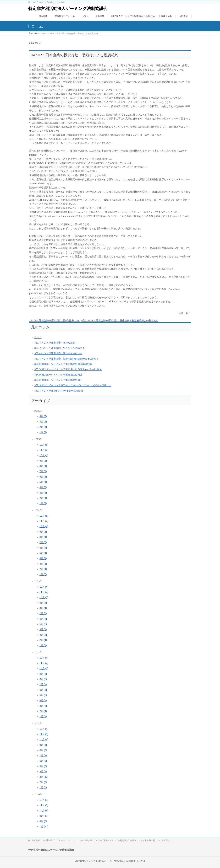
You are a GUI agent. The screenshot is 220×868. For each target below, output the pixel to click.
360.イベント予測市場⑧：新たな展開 (55, 343)
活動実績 (88, 840)
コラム (74, 840)
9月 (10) (44, 816)
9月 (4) (43, 603)
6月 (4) (43, 548)
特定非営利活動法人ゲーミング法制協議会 (68, 9)
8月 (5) (43, 679)
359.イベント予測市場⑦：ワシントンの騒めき (60, 348)
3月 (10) (44, 777)
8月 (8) (43, 821)
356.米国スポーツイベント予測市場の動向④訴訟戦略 (63, 364)
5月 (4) (43, 482)
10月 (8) (44, 811)
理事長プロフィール (56, 840)
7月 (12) (44, 827)
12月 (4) (44, 587)
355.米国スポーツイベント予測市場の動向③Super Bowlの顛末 (68, 369)
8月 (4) (43, 466)
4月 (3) (43, 416)
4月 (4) (43, 558)
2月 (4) (43, 427)
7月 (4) (43, 471)
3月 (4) (43, 635)
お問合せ (166, 840)
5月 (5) (43, 624)
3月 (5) (43, 422)
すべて (38, 337)
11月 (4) (44, 450)
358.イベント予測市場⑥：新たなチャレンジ (58, 353)
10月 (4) (44, 455)
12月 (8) (44, 800)
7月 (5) (43, 542)
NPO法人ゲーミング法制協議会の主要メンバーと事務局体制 (127, 840)
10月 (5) (44, 597)
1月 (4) (43, 432)
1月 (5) (43, 574)
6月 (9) (43, 761)
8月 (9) (43, 750)
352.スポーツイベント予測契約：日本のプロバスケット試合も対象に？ (73, 385)
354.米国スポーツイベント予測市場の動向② (58, 375)
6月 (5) (43, 477)
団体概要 (36, 840)
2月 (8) (43, 782)
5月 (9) (43, 766)
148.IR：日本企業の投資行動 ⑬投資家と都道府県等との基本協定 (122, 320)
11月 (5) (44, 734)
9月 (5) (43, 461)
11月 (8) (44, 805)
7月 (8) (43, 756)
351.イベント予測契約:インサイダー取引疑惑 (59, 391)
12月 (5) (44, 445)
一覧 (83, 320)
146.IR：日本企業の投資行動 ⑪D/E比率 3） (55, 320)
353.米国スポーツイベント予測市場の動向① (58, 380)
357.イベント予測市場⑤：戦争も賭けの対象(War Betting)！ (67, 359)
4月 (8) (43, 771)
